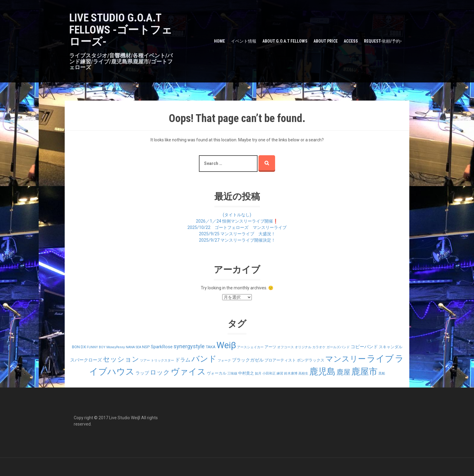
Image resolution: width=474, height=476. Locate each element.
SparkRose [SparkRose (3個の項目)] (162, 347)
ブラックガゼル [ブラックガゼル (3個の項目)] (248, 360)
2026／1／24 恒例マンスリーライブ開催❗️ (237, 221)
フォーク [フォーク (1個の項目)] (224, 360)
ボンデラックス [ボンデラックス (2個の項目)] (311, 360)
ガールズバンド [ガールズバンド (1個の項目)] (338, 347)
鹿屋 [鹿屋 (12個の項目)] (343, 372)
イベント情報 (244, 41)
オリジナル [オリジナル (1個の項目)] (303, 347)
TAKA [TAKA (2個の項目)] (211, 347)
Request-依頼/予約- (383, 41)
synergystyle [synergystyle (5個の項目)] (189, 346)
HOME (219, 41)
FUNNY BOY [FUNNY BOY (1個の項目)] (96, 347)
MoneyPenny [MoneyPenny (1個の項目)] (116, 347)
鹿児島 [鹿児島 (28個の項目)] (322, 372)
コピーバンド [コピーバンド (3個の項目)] (364, 347)
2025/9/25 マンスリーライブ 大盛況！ (237, 234)
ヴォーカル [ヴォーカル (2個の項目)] (217, 373)
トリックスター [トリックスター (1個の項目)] (162, 360)
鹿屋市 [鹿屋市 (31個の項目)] (364, 371)
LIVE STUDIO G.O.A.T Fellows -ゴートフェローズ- (121, 30)
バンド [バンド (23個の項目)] (204, 359)
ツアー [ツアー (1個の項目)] (145, 360)
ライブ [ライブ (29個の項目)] (380, 359)
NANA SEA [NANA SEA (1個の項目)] (133, 347)
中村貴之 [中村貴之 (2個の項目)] (246, 373)
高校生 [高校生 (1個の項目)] (303, 373)
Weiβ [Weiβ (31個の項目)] (226, 345)
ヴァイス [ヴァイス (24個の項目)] (188, 372)
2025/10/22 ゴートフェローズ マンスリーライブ (237, 227)
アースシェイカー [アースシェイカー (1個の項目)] (250, 347)
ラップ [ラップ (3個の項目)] (142, 373)
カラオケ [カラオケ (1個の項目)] (319, 347)
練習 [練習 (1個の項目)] (280, 373)
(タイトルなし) (237, 215)
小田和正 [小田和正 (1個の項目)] (269, 373)
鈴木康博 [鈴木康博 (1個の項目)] (291, 373)
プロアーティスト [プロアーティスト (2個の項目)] (280, 360)
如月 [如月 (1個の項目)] (258, 373)
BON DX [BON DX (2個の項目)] (79, 347)
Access (351, 41)
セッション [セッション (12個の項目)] (121, 359)
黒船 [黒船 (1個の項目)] (382, 373)
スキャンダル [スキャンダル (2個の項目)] (391, 347)
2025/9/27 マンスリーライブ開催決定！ (237, 240)
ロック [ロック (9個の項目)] (160, 372)
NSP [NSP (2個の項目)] (146, 347)
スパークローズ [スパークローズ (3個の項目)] (86, 360)
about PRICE (326, 41)
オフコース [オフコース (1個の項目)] (286, 347)
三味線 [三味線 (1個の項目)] (232, 373)
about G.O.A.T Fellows (285, 41)
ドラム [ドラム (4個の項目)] (183, 360)
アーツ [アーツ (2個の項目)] (270, 347)
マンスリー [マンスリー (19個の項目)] (346, 359)
